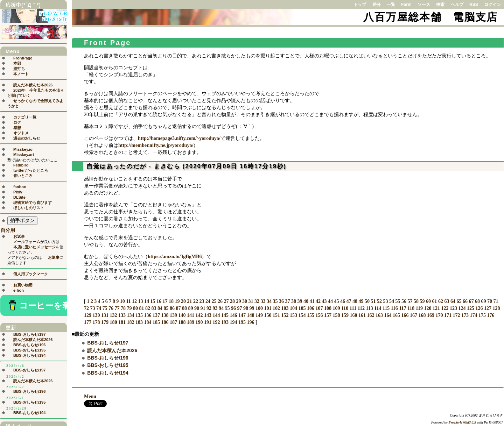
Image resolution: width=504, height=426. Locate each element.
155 (311, 315)
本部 (17, 63)
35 (275, 301)
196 (251, 322)
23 (202, 301)
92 (209, 308)
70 (490, 301)
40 (306, 301)
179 (105, 322)
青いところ (23, 176)
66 (465, 301)
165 (396, 315)
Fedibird (21, 165)
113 (369, 308)
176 (491, 315)
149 (259, 315)
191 (208, 322)
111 (353, 308)
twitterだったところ (31, 170)
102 (276, 308)
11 (128, 301)
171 (448, 315)
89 (191, 308)
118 (411, 308)
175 (482, 315)
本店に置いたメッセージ (34, 247)
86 (172, 308)
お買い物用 (23, 285)
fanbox (20, 187)
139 (173, 315)
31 (251, 301)
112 (361, 308)
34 (269, 301)
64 (453, 301)
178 (96, 322)
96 (233, 308)
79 (129, 308)
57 (410, 301)
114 (378, 308)
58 (416, 301)
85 (166, 308)
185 (156, 322)
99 (252, 308)
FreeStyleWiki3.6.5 (463, 422)
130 (96, 315)
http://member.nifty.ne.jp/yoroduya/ (156, 145)
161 (362, 315)
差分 (377, 5)
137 (156, 315)
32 (257, 301)
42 (318, 301)
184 (148, 322)
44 (330, 301)
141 (191, 315)
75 (105, 308)
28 (232, 301)
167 (414, 315)
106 (311, 308)
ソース (424, 5)
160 (354, 315)
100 (259, 308)
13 (140, 301)
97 (240, 308)
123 (453, 308)
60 (428, 301)
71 (496, 301)
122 (445, 308)
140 (182, 315)
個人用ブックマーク (31, 274)
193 (225, 322)
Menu (90, 396)
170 (439, 315)
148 (251, 315)
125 (471, 308)
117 (402, 308)
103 (285, 308)
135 (139, 315)
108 (328, 308)
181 (122, 322)
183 (139, 322)
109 (337, 308)
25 (214, 301)
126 (479, 308)
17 (165, 301)
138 (165, 315)
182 (131, 322)
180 (114, 322)
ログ (17, 122)
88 (184, 308)
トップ (360, 5)
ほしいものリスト (29, 208)
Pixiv (18, 192)
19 (177, 301)
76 (111, 308)
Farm (406, 5)
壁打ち (19, 69)
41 (312, 301)
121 (436, 308)
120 (428, 308)
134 (131, 315)
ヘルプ (457, 5)
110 (345, 308)
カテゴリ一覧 (25, 117)
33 (263, 301)
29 (238, 301)
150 (268, 315)
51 (373, 301)
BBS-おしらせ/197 (108, 343)
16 (159, 301)
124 (462, 308)
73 (93, 308)
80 (135, 308)
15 (153, 301)
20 (183, 301)
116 (394, 308)
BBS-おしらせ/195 (108, 365)
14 (147, 301)
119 (419, 308)
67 (471, 301)
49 (361, 301)
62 (441, 301)
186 (165, 322)
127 (488, 308)
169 (431, 315)
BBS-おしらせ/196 (108, 358)
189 (191, 322)
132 (114, 315)
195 (242, 322)
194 (234, 322)
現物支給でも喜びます (33, 203)
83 (154, 308)
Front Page (107, 43)
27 (226, 301)
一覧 (391, 5)
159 (345, 315)
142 (199, 315)
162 (371, 315)
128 (496, 308)
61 (434, 301)
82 (148, 308)
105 (302, 308)
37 (287, 301)
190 (199, 322)
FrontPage (23, 58)
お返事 (19, 236)
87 (178, 308)
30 (245, 301)
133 (122, 315)
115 (386, 308)
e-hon (19, 290)
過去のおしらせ (27, 138)
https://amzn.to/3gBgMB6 (175, 257)
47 (349, 301)
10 (122, 301)
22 (196, 301)
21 (189, 301)
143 (208, 315)
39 (300, 301)
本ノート (21, 74)
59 (422, 301)
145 (225, 315)
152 (285, 315)
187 (173, 322)
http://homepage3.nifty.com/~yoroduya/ (179, 138)
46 (343, 301)
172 (457, 315)
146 (234, 315)
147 (242, 315)
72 (86, 308)
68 (477, 301)
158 (337, 315)
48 (355, 301)
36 (281, 301)
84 (160, 308)
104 (293, 308)
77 (117, 308)
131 (105, 315)
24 (208, 301)
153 (293, 315)
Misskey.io (23, 149)
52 (379, 301)
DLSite (19, 197)
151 (276, 315)
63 (447, 301)
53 (385, 301)
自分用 (8, 230)
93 (215, 308)
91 (203, 308)
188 (182, 322)
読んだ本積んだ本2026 (112, 350)
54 (392, 301)
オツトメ (21, 133)
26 (220, 301)
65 (459, 301)
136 (148, 315)
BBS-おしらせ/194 (108, 373)
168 (422, 315)
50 (367, 301)
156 (319, 315)
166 (405, 315)
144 (216, 315)
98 (246, 308)
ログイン (492, 5)
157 (328, 315)
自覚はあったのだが (116, 166)
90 (197, 308)
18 (171, 301)
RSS (474, 5)
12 (134, 301)
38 (294, 301)
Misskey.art (24, 155)
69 (483, 301)
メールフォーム (27, 242)
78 (123, 308)
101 (268, 308)
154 (302, 315)
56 (404, 301)
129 (88, 315)
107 (319, 308)
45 (336, 301)
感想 (17, 128)
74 (99, 308)
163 (379, 315)
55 (398, 301)
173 (465, 315)
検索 (440, 5)
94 (221, 308)
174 (474, 315)
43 (324, 301)
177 (88, 322)
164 (388, 315)
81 (142, 308)
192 (216, 322)
